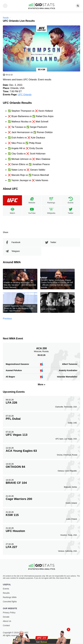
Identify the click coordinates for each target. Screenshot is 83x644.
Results (6, 18)
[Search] (78, 6)
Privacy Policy (9, 613)
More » (41, 384)
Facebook (16, 242)
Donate (6, 617)
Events (6, 589)
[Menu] (5, 6)
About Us (7, 621)
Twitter (53, 242)
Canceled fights (10, 602)
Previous (7, 319)
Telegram (16, 251)
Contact (6, 625)
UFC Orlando (25, 95)
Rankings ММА (10, 597)
